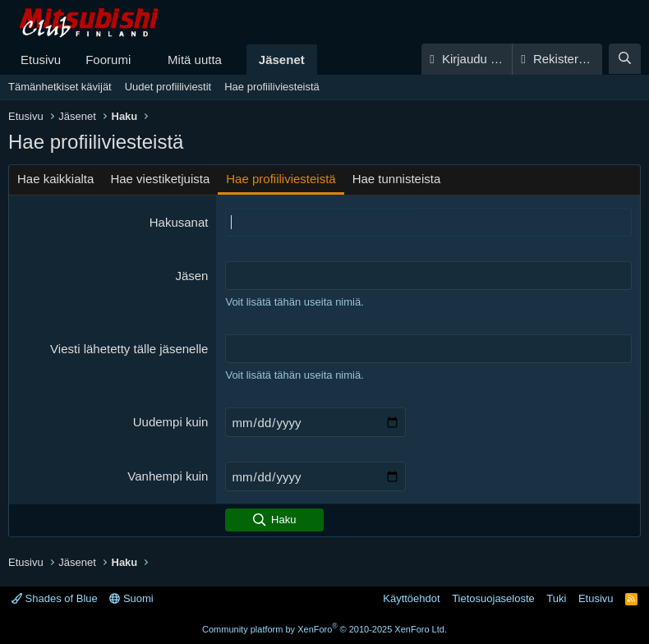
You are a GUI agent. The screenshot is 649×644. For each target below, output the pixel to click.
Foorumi (108, 60)
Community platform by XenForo (324, 629)
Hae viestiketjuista (160, 179)
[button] (144, 60)
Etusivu (41, 60)
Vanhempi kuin (168, 476)
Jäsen (191, 276)
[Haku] (625, 59)
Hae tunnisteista (397, 179)
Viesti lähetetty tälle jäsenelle (129, 349)
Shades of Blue (55, 598)
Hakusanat (179, 222)
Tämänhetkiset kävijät (60, 87)
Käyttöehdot (411, 598)
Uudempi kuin (171, 422)
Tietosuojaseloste (493, 598)
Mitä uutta (195, 60)
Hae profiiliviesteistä (272, 87)
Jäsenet (282, 60)
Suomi (131, 598)
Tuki (556, 598)
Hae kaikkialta (55, 179)
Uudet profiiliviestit (168, 87)
